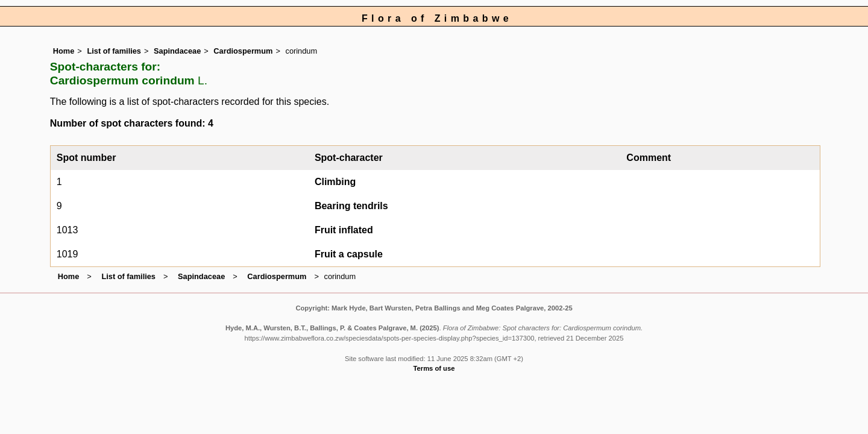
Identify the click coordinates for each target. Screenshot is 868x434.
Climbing (335, 182)
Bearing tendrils (351, 206)
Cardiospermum (243, 51)
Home (64, 51)
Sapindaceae (177, 51)
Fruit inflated (344, 230)
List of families (114, 51)
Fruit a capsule (349, 254)
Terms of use (434, 368)
